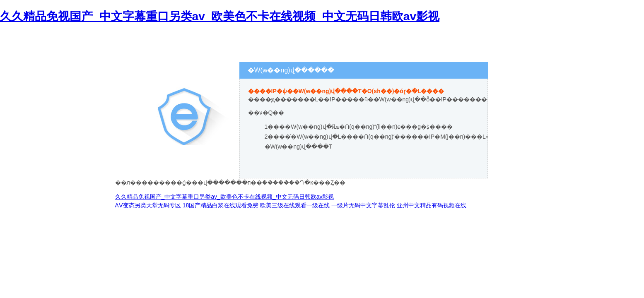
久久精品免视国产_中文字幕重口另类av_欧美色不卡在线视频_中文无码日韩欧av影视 (220, 16)
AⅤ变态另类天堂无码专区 (148, 205)
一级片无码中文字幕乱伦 (363, 205)
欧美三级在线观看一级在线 (295, 205)
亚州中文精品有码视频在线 (432, 205)
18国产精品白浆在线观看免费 (221, 205)
